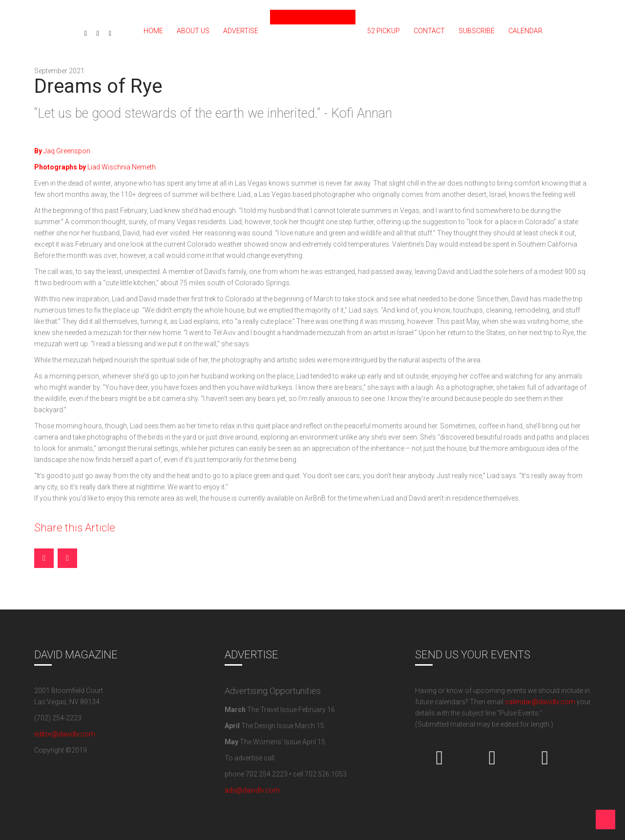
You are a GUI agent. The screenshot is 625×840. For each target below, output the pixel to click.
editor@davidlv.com (65, 734)
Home (153, 31)
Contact (429, 31)
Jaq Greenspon (62, 151)
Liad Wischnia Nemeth (95, 167)
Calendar (525, 31)
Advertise (241, 31)
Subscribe (477, 31)
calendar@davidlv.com (540, 702)
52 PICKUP (384, 31)
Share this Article (75, 528)
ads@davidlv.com (252, 790)
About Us (193, 31)
